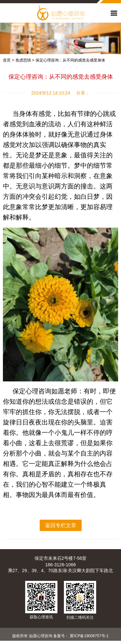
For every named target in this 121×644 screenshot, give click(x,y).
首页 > (8, 60)
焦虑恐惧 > (25, 60)
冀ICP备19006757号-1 (89, 636)
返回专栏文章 (61, 525)
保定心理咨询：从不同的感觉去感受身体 (70, 60)
